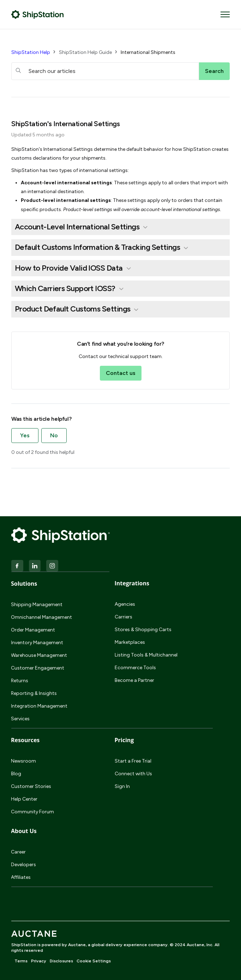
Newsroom (23, 761)
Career (18, 852)
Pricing (124, 740)
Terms (21, 961)
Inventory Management (37, 643)
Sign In (122, 786)
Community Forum (32, 812)
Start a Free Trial (133, 761)
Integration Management (39, 706)
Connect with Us (133, 774)
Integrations (132, 583)
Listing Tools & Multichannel (146, 655)
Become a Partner (134, 680)
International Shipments (148, 52)
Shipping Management (37, 605)
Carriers (123, 617)
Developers (23, 865)
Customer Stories (31, 786)
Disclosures (61, 961)
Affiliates (21, 877)
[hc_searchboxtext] (105, 71)
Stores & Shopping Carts (143, 630)
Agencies (125, 604)
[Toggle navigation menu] (225, 14)
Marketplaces (130, 642)
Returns (20, 681)
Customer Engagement (38, 668)
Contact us (121, 373)
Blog (16, 774)
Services (20, 719)
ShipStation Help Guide (85, 52)
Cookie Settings (94, 961)
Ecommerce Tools (135, 668)
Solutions (24, 584)
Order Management (33, 630)
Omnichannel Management (41, 617)
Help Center (24, 799)
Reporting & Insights (34, 693)
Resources (25, 740)
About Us (24, 831)
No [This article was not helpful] (54, 435)
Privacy (39, 961)
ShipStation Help (31, 52)
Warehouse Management (39, 655)
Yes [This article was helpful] (25, 435)
